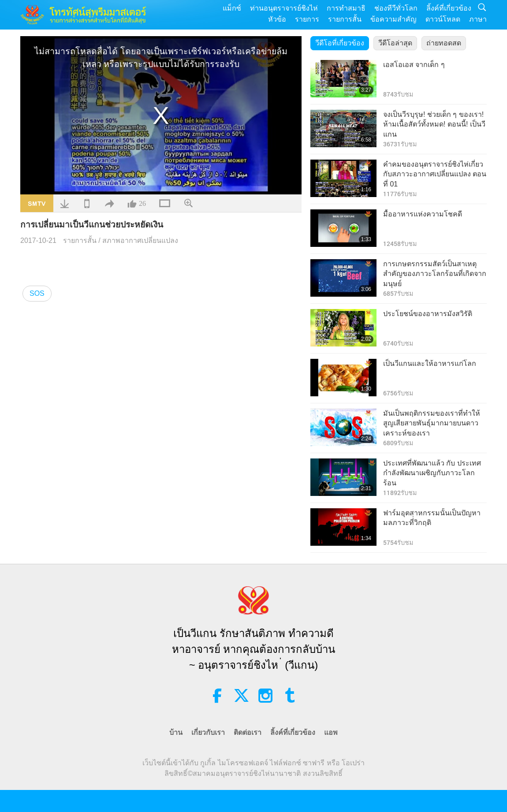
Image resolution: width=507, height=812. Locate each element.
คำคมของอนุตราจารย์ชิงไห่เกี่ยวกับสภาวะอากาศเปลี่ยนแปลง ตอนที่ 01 (435, 174)
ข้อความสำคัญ (393, 19)
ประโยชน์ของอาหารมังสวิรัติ (428, 314)
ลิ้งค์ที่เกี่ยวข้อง (449, 8)
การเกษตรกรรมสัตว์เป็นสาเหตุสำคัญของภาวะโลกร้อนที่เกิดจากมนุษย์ (435, 274)
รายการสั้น (345, 19)
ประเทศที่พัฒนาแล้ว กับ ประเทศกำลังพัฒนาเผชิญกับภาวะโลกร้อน (432, 473)
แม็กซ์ (232, 8)
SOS (37, 293)
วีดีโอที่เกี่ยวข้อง (340, 43)
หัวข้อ (277, 19)
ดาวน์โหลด (443, 19)
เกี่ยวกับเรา (208, 732)
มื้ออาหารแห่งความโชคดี (423, 214)
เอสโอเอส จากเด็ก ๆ (414, 65)
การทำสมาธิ (346, 8)
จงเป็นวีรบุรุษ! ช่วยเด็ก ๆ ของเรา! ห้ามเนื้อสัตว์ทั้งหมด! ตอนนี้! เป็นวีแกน (434, 124)
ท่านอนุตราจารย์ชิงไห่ (284, 8)
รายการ (307, 19)
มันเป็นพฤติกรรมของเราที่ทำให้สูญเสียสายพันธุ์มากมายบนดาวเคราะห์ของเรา (432, 423)
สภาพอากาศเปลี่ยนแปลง (140, 240)
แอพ (331, 732)
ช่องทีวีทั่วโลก (396, 8)
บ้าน (176, 732)
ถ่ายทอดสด (444, 43)
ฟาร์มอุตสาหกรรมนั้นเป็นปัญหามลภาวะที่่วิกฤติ (432, 518)
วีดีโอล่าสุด (395, 43)
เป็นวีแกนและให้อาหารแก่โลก (430, 363)
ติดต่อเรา (248, 732)
